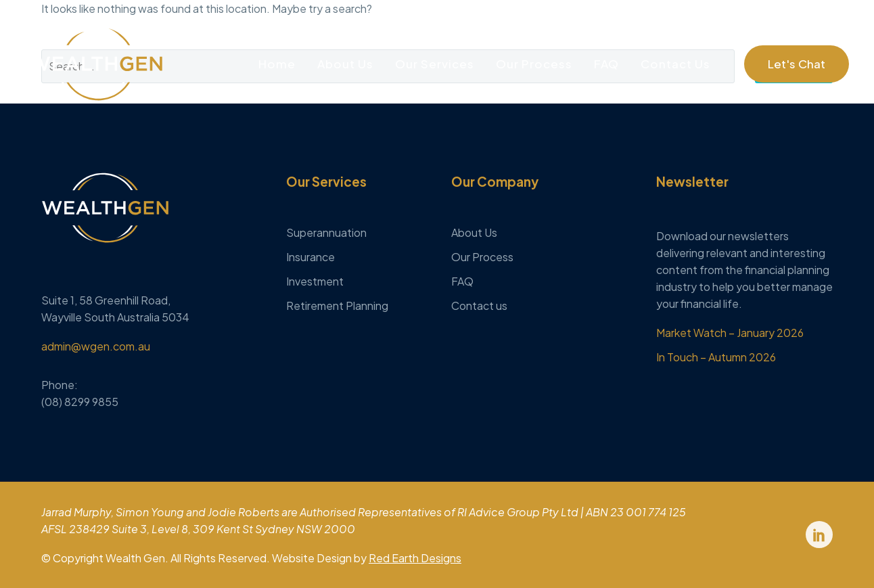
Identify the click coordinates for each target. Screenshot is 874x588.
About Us (345, 64)
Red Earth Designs (415, 558)
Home (277, 64)
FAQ (606, 64)
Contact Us (675, 64)
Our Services (435, 64)
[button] (797, 64)
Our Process (534, 64)
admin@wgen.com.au (96, 346)
